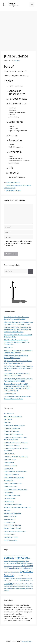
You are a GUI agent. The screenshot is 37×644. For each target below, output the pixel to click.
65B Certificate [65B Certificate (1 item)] (7, 555)
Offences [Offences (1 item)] (28, 584)
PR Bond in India (10, 394)
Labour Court (9, 492)
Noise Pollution (9, 522)
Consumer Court (10, 460)
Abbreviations (9, 413)
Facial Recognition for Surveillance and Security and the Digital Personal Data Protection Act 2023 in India (18, 330)
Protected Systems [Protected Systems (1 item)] (21, 586)
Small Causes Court (11, 537)
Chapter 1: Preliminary (12, 428)
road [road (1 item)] (5, 588)
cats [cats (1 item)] (29, 558)
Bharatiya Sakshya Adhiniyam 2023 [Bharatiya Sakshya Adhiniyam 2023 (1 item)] (18, 555)
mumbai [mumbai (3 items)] (8, 583)
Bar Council (8, 419)
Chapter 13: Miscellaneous (13, 434)
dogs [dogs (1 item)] (29, 563)
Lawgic (12, 3)
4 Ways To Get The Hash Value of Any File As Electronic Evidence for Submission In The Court (18, 368)
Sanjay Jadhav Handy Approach (15, 531)
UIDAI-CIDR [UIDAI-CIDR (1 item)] (7, 591)
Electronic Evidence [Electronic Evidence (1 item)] (8, 566)
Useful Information (13, 182)
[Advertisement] (18, 30)
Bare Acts (7, 422)
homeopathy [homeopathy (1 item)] (17, 576)
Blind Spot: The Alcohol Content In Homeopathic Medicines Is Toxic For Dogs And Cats (17, 342)
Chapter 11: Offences (11, 431)
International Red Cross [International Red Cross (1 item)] (15, 581)
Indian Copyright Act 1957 (13, 483)
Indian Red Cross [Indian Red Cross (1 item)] (22, 579)
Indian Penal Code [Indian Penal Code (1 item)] (14, 579)
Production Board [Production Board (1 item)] (13, 586)
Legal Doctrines (9, 498)
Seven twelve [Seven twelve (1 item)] (16, 588)
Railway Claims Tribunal (12, 528)
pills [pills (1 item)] (8, 586)
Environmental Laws (13, 190)
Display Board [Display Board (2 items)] (22, 563)
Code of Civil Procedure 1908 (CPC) (16, 457)
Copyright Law (9, 463)
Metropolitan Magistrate (13, 513)
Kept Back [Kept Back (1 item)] (31, 581)
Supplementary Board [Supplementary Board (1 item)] (24, 588)
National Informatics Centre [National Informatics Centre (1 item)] (19, 584)
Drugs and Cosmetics (11, 475)
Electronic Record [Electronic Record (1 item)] (17, 566)
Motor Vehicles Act (11, 516)
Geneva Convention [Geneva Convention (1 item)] (15, 572)
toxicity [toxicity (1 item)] (31, 588)
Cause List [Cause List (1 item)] (6, 561)
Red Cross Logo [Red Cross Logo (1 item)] (29, 586)
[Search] (30, 271)
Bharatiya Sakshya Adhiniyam (14, 425)
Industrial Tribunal (10, 486)
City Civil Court (9, 454)
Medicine (7, 510)
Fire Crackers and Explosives (14, 477)
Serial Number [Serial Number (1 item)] (10, 588)
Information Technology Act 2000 (16, 489)
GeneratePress (27, 641)
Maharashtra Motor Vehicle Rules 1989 (18, 507)
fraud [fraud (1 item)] (9, 572)
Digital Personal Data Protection (15, 472)
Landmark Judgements (12, 495)
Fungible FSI (8, 347)
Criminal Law (9, 469)
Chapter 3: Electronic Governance (16, 442)
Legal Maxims (9, 501)
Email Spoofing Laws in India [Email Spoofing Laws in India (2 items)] (15, 568)
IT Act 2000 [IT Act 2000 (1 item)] (26, 581)
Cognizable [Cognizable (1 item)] (11, 561)
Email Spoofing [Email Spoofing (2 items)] (27, 566)
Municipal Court (10, 519)
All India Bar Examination (13, 416)
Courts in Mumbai (10, 466)
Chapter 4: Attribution (12, 445)
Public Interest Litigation (13, 525)
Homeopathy (9, 480)
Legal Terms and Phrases (13, 504)
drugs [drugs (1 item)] (31, 563)
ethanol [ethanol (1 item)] (29, 568)
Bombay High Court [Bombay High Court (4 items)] (16, 558)
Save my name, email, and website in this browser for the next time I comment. (19, 243)
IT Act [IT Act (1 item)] (22, 581)
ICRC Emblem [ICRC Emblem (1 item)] (24, 576)
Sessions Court (9, 534)
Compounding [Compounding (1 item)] (22, 561)
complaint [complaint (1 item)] (16, 561)
